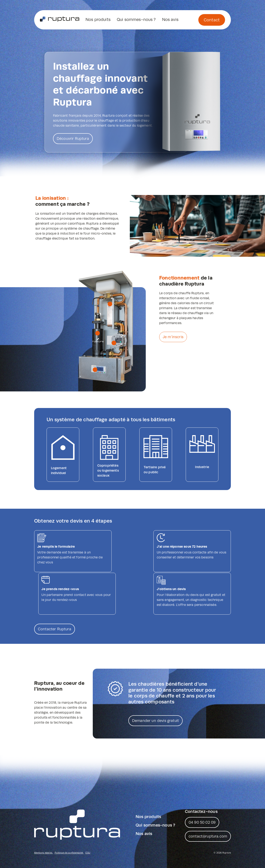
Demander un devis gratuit (155, 693)
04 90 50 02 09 (202, 795)
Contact (212, 20)
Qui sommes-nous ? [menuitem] (136, 20)
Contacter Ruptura (55, 601)
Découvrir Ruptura (73, 139)
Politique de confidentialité (69, 825)
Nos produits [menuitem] (98, 20)
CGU (88, 825)
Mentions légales (44, 825)
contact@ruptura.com (208, 809)
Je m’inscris (173, 337)
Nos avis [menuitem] (170, 20)
